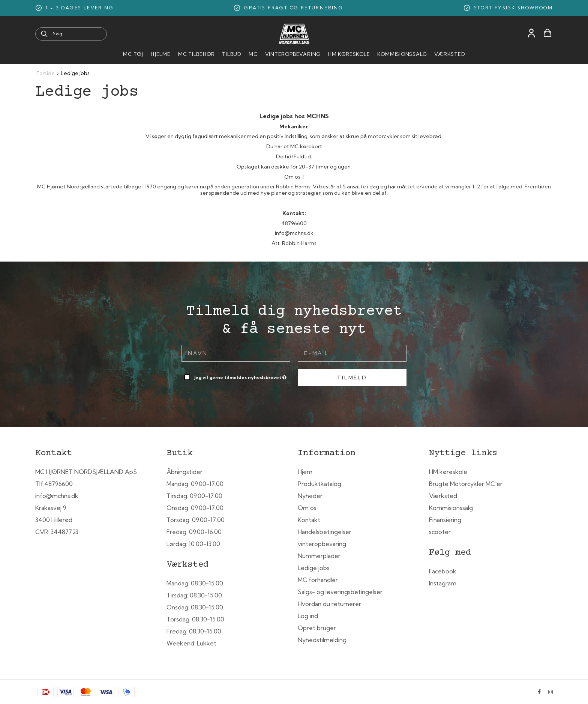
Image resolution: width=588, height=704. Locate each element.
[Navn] (236, 353)
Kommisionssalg (402, 54)
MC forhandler (318, 580)
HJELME (161, 54)
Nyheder (310, 496)
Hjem (305, 472)
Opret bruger (317, 628)
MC (253, 54)
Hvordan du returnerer (329, 604)
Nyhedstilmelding (322, 640)
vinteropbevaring (322, 544)
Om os (307, 508)
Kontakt (309, 520)
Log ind (308, 616)
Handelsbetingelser (325, 532)
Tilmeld (352, 378)
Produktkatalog (319, 484)
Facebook (443, 571)
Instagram (443, 583)
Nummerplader (319, 556)
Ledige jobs (314, 568)
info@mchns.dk (57, 496)
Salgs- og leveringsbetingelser (340, 592)
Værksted (449, 54)
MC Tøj (133, 54)
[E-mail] (352, 353)
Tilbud (232, 54)
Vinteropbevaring (293, 54)
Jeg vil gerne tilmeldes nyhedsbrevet (241, 376)
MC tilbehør (196, 54)
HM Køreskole (349, 54)
